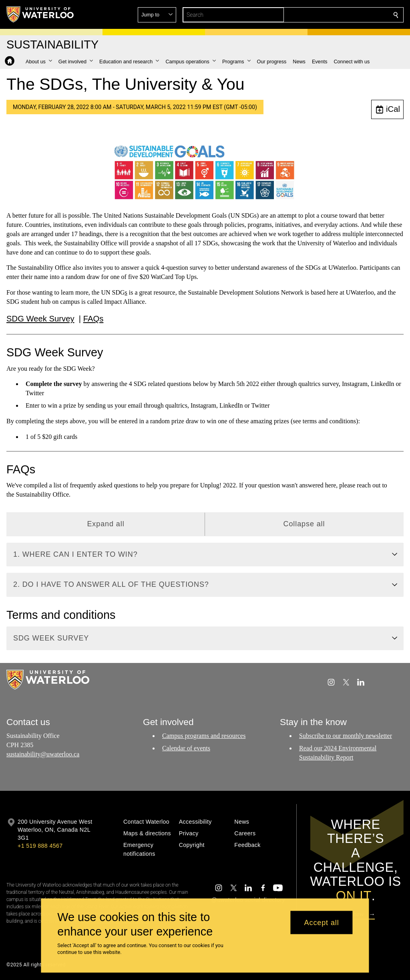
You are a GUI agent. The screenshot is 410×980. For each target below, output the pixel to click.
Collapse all (304, 524)
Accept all (322, 922)
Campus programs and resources (204, 736)
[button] (338, 15)
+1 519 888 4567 (40, 846)
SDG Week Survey (40, 318)
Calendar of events (186, 748)
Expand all (106, 524)
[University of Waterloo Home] (40, 14)
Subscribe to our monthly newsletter (346, 736)
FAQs (93, 318)
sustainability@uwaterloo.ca (43, 754)
